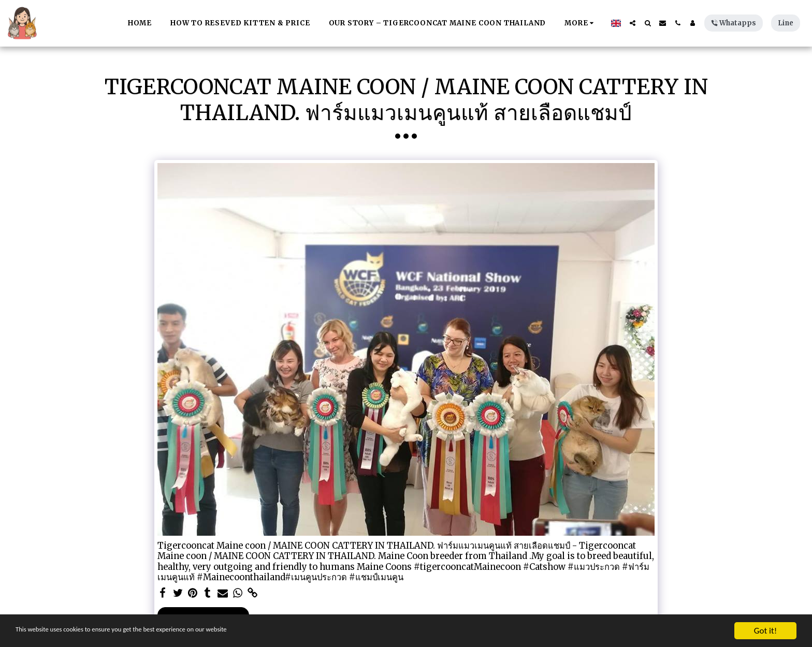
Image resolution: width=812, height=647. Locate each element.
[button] (633, 23)
